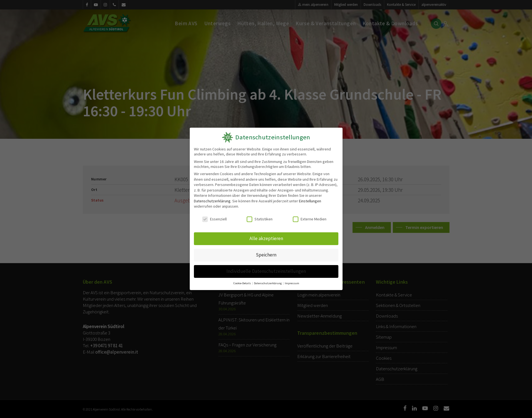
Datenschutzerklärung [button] (268, 282)
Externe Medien (309, 219)
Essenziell (214, 219)
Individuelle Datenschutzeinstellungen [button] (266, 270)
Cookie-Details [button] (243, 282)
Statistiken (260, 219)
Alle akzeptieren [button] (266, 238)
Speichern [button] (266, 255)
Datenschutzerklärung (212, 201)
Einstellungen (310, 201)
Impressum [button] (291, 282)
